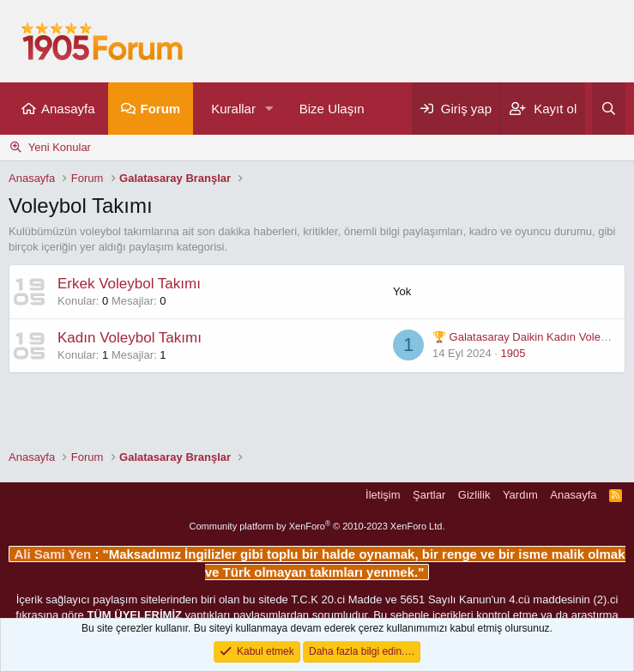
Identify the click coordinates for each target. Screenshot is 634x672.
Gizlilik (474, 495)
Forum (161, 109)
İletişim (383, 495)
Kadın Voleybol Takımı (130, 338)
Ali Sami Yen (54, 554)
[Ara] (609, 109)
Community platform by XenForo (317, 526)
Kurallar (233, 109)
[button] (269, 109)
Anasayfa (68, 109)
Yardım (520, 495)
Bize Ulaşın (332, 109)
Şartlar (429, 495)
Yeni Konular (60, 147)
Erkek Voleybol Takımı (129, 284)
